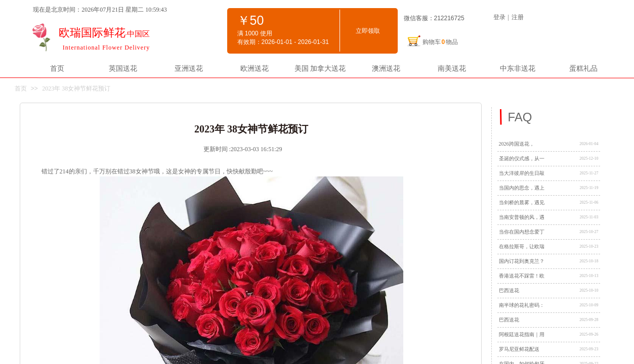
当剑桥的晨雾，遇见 (522, 202)
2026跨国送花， (517, 144)
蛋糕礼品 (583, 68)
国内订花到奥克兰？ (522, 261)
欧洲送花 (255, 68)
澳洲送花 (386, 68)
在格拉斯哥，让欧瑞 (522, 246)
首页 (57, 68)
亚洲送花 (189, 68)
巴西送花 (509, 290)
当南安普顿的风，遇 (522, 217)
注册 (518, 17)
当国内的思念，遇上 (522, 188)
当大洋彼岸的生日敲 (522, 173)
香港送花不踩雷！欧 (522, 276)
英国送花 (123, 68)
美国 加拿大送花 (320, 68)
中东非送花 (518, 68)
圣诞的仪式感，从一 (522, 158)
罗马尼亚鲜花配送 (519, 349)
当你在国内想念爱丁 (522, 232)
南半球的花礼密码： (522, 305)
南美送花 (452, 68)
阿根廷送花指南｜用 (522, 334)
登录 (499, 17)
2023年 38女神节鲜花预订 (76, 88)
